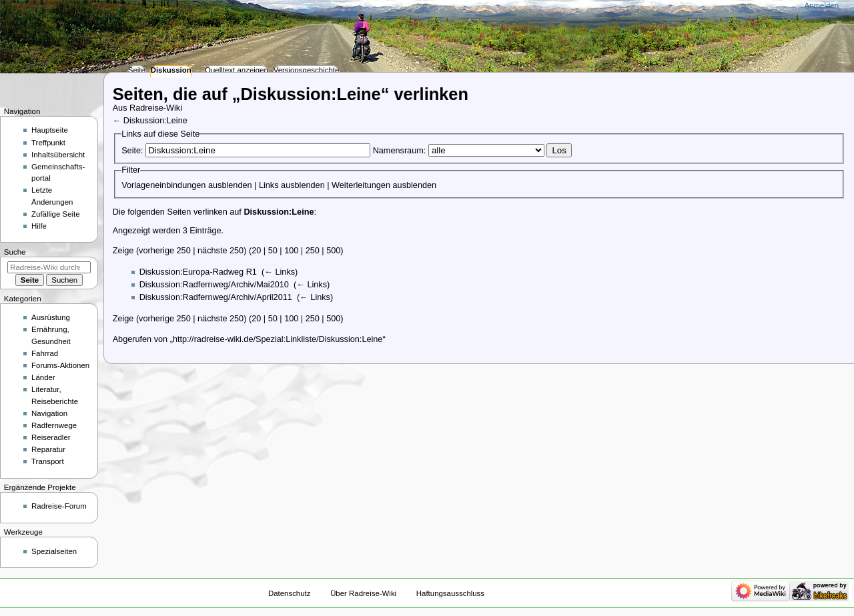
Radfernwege (54, 425)
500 (333, 251)
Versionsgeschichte (307, 70)
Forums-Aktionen (60, 365)
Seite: (132, 151)
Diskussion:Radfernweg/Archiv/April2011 (216, 297)
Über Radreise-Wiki (363, 593)
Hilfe (39, 226)
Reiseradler (51, 437)
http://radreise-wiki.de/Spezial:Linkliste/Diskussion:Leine (278, 339)
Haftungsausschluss (450, 593)
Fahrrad (45, 353)
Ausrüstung (51, 317)
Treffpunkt (48, 143)
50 (273, 251)
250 (313, 251)
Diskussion (171, 70)
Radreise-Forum (59, 506)
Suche (15, 252)
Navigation (49, 413)
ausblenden (230, 185)
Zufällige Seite (56, 214)
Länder (43, 377)
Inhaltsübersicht (58, 155)
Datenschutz (290, 593)
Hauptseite (50, 130)
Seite (137, 70)
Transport (48, 461)
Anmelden (822, 5)
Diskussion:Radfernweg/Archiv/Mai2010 (214, 285)
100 (291, 251)
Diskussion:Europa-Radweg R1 (198, 272)
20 (256, 251)
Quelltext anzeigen (237, 70)
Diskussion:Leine (155, 121)
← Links (280, 272)
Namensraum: (400, 151)
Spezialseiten (54, 551)
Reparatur (48, 449)
